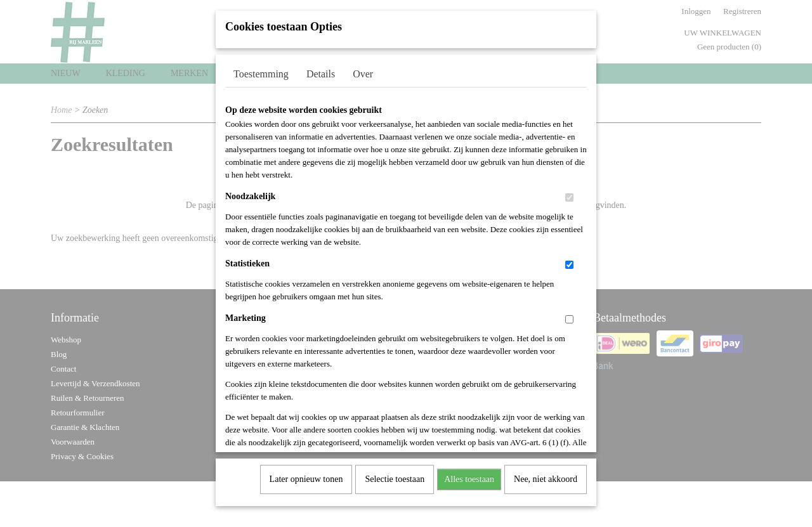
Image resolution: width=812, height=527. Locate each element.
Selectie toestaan (395, 475)
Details (321, 69)
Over (363, 69)
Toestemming (261, 69)
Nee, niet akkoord (546, 475)
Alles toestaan (469, 475)
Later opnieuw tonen (306, 475)
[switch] (569, 193)
